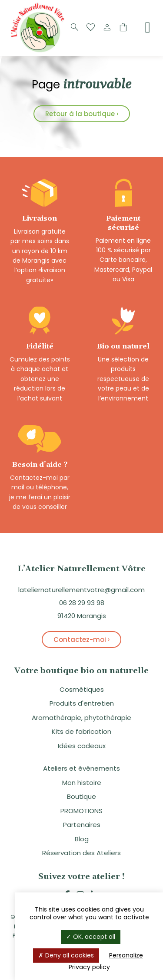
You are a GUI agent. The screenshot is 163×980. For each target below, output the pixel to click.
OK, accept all (91, 937)
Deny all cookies (66, 955)
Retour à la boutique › (82, 114)
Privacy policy (89, 967)
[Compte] (107, 28)
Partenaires (82, 825)
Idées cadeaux (82, 746)
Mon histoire (82, 783)
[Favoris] (91, 28)
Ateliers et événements (81, 768)
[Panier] (123, 28)
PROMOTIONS (81, 811)
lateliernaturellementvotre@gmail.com (81, 590)
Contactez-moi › (81, 640)
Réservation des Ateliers (81, 853)
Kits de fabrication (81, 731)
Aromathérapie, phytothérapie (81, 718)
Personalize (126, 955)
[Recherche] (75, 28)
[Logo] (39, 51)
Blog (82, 839)
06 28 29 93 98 (82, 603)
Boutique (81, 796)
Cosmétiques (82, 689)
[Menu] (148, 27)
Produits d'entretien (82, 703)
